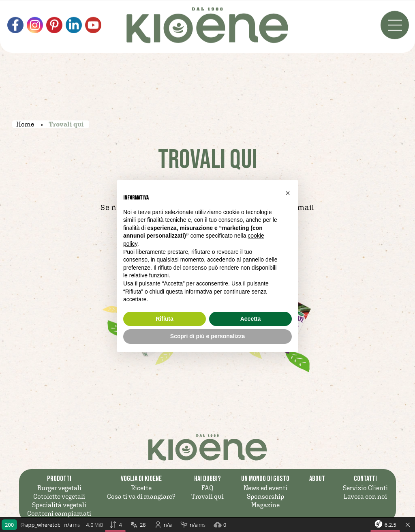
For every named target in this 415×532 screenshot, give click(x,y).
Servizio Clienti (365, 488)
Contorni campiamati (59, 513)
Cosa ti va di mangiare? (141, 496)
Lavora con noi (365, 496)
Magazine (265, 505)
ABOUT (317, 479)
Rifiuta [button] (165, 319)
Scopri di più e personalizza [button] (207, 336)
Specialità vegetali (59, 505)
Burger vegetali (59, 488)
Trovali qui (207, 496)
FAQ (207, 488)
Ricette (141, 488)
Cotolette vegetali (59, 496)
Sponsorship (265, 496)
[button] (288, 193)
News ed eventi (265, 488)
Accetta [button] (251, 319)
